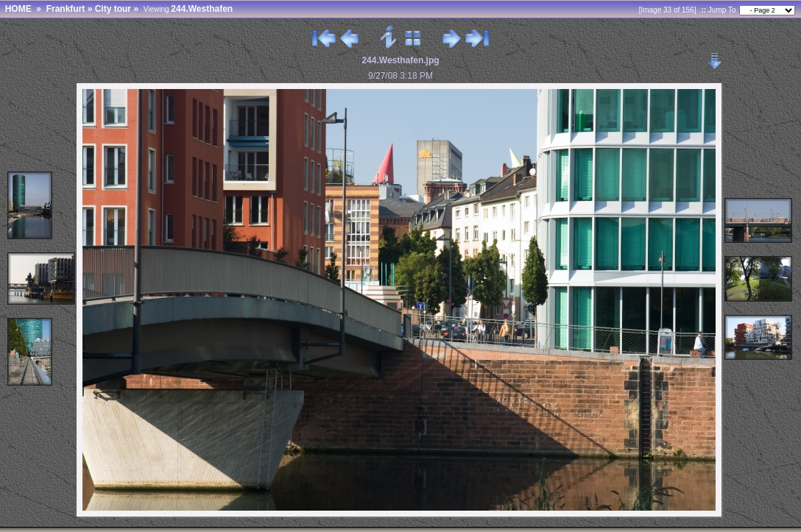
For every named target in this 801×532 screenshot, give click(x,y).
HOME (18, 9)
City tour (113, 9)
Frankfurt (66, 9)
